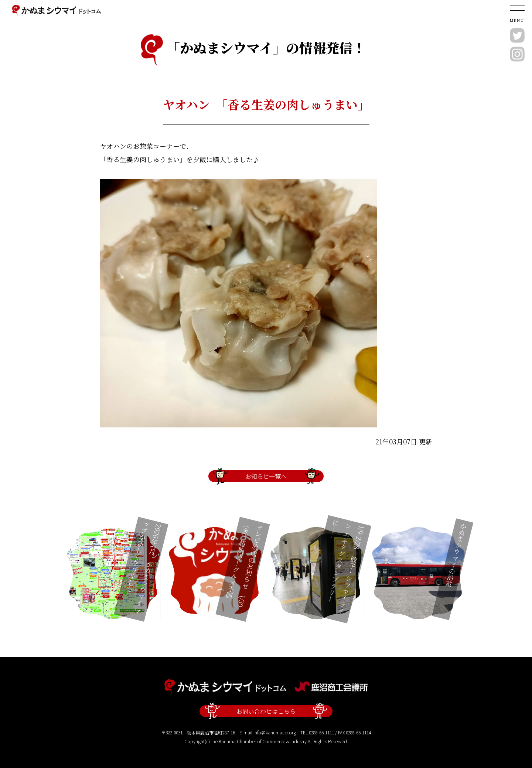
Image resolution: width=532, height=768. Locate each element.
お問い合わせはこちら (266, 711)
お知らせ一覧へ (266, 476)
